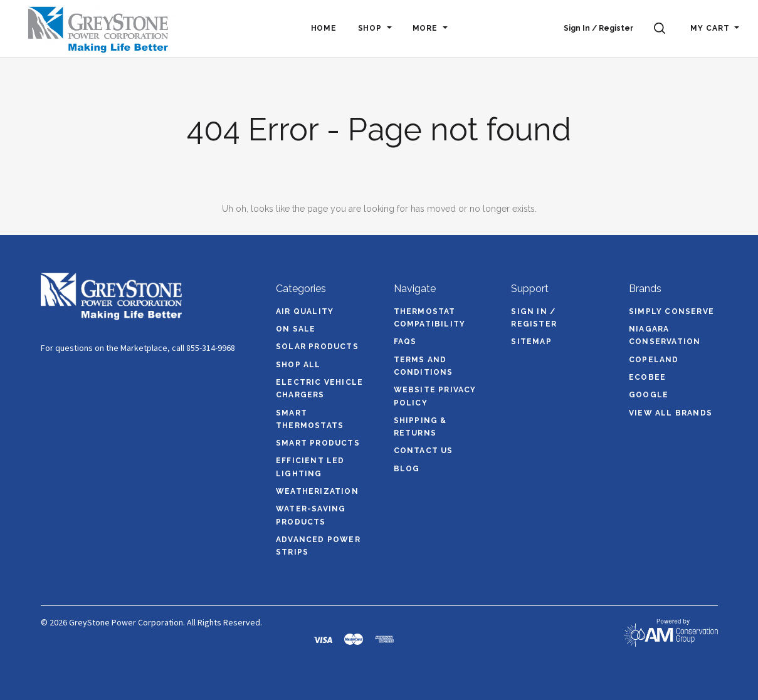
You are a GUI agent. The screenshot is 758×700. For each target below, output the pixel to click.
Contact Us (424, 451)
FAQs (405, 342)
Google (649, 395)
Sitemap (531, 342)
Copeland (654, 360)
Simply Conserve (671, 311)
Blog (407, 469)
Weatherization (317, 491)
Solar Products (317, 347)
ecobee (647, 377)
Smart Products (318, 443)
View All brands (671, 413)
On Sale (296, 329)
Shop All (298, 365)
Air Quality (305, 311)
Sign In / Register (598, 28)
